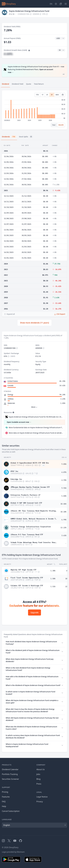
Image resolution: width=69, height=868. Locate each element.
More (35, 407)
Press (39, 784)
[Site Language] (51, 4)
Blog (38, 779)
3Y (47, 95)
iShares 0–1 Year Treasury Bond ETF (27, 534)
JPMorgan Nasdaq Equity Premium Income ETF (30, 487)
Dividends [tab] (9, 137)
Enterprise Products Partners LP (25, 495)
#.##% (8, 54)
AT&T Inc (14, 471)
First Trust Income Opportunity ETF (27, 577)
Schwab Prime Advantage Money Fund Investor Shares (34, 542)
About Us (41, 769)
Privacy (40, 802)
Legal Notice (42, 797)
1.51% (53, 586)
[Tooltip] (13, 412)
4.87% (64, 472)
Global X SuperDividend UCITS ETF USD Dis (30, 463)
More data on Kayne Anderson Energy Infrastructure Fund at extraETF (36, 433)
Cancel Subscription (11, 811)
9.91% (64, 488)
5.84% (64, 496)
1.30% (53, 571)
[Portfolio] (61, 4)
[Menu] (66, 4)
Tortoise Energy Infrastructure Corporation (31, 526)
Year (54, 125)
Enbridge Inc (16, 479)
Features (6, 797)
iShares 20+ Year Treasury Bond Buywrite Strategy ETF (34, 511)
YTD (37, 95)
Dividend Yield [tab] (17, 84)
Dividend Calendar (10, 769)
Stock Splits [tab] (26, 137)
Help (4, 806)
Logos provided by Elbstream (13, 852)
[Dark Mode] (56, 4)
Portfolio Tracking (10, 774)
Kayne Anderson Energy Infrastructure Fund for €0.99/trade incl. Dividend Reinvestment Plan (36, 417)
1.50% (53, 579)
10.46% (63, 504)
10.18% (63, 512)
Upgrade (34, 612)
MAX (57, 95)
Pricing (5, 792)
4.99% (64, 480)
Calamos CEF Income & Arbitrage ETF (27, 585)
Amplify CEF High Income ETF (24, 569)
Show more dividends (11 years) (34, 323)
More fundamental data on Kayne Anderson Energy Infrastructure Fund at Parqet (36, 427)
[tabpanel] (34, 110)
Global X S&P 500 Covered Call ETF (26, 503)
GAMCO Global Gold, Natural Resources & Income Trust (34, 518)
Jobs (38, 774)
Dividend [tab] (5, 84)
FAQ (4, 802)
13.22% (63, 528)
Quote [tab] (29, 84)
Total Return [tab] (39, 84)
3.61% (64, 535)
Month (61, 125)
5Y (52, 95)
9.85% (64, 464)
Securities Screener (10, 779)
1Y (42, 95)
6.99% (64, 520)
